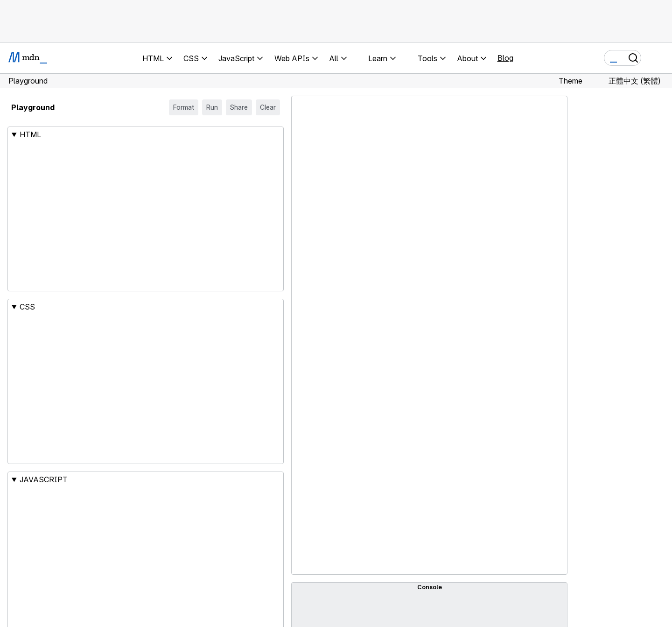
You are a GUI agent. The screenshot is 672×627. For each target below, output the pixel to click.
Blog (505, 58)
